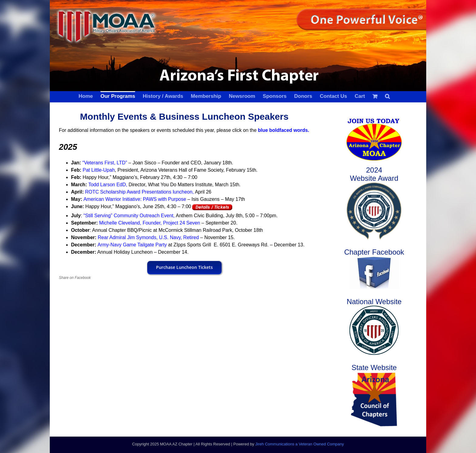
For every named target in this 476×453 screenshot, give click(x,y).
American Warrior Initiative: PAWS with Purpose (135, 199)
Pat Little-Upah (99, 170)
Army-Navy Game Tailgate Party (132, 245)
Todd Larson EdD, (108, 185)
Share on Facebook (75, 278)
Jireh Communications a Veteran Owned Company (300, 444)
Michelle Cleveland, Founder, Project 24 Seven (150, 223)
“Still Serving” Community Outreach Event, (128, 216)
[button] (387, 96)
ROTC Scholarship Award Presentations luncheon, (139, 192)
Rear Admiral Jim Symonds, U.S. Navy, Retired (149, 237)
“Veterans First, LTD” (105, 163)
